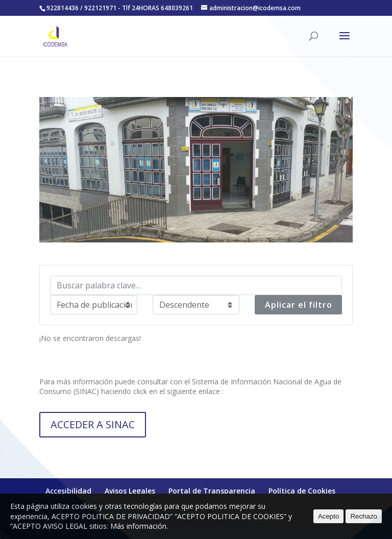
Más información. (139, 526)
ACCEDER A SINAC (93, 424)
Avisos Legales (130, 491)
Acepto (329, 516)
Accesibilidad (68, 491)
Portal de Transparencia (212, 491)
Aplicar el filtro (299, 305)
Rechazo (364, 516)
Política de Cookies (302, 491)
